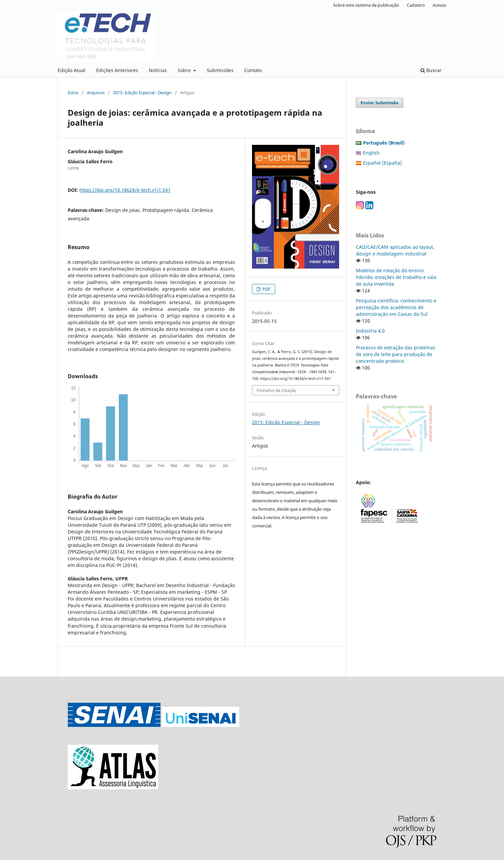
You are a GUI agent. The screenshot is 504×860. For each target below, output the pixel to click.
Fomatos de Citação (276, 390)
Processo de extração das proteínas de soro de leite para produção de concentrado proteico (396, 354)
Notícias (158, 70)
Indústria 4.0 (370, 331)
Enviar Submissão (380, 103)
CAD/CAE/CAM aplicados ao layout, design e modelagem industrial (395, 250)
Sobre (185, 70)
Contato (253, 70)
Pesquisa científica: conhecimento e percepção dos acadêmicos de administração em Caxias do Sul (396, 307)
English (371, 153)
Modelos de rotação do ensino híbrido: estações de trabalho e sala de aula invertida (396, 277)
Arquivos (96, 93)
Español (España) (382, 163)
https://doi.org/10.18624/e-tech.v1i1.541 (125, 190)
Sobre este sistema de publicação (366, 5)
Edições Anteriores (117, 70)
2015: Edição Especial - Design (142, 93)
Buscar (431, 70)
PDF (266, 289)
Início (73, 93)
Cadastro (416, 5)
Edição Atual (72, 70)
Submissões (220, 70)
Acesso (439, 5)
